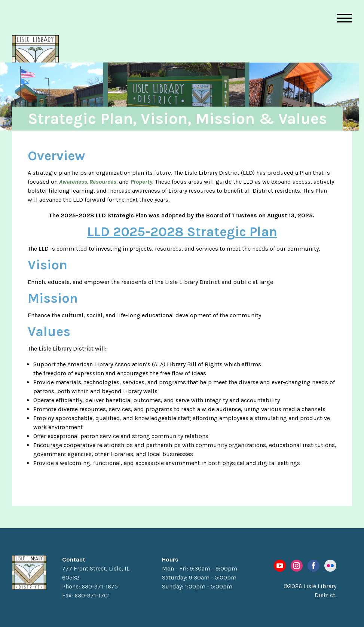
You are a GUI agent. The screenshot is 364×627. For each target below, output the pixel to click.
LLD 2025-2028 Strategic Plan (182, 232)
